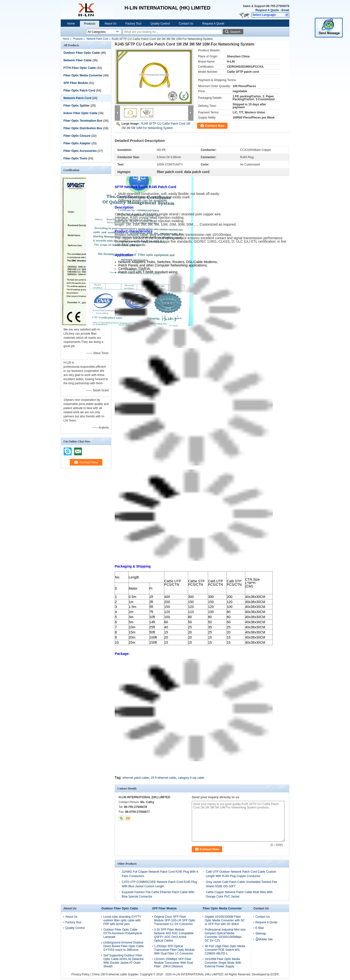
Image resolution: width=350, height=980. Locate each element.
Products (90, 24)
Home (71, 24)
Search (235, 32)
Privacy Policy (81, 974)
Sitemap (261, 934)
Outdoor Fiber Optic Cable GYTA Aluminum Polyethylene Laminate (123, 933)
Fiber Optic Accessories (80, 151)
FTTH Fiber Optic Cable (80, 68)
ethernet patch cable (136, 778)
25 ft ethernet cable (163, 778)
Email (285, 10)
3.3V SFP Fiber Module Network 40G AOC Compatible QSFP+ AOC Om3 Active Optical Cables (174, 935)
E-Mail (260, 928)
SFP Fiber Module (76, 83)
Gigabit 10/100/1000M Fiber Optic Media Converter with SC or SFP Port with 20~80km (225, 920)
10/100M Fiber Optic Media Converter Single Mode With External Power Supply (223, 963)
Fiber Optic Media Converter (83, 75)
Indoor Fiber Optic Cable (80, 113)
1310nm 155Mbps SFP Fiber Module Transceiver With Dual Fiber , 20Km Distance (174, 963)
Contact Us (186, 24)
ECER (275, 974)
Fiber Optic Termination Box (83, 121)
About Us (110, 24)
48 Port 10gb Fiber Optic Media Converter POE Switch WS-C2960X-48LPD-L (225, 950)
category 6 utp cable (191, 778)
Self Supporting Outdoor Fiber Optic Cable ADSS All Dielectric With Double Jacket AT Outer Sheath (124, 961)
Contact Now (215, 126)
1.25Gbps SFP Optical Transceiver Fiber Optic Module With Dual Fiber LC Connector (174, 950)
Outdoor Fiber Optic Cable (82, 53)
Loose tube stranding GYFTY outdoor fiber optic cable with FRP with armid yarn (122, 920)
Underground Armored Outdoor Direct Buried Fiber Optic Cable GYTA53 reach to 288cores (123, 946)
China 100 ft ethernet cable (109, 974)
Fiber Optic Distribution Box (83, 128)
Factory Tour (133, 24)
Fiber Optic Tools (75, 158)
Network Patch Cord (97, 39)
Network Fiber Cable (78, 60)
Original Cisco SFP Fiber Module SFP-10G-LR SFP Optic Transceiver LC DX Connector (175, 920)
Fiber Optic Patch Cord (79, 91)
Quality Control (160, 24)
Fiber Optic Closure (77, 136)
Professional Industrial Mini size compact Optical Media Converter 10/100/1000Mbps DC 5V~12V (225, 935)
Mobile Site (264, 939)
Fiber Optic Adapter (77, 143)
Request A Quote (267, 10)
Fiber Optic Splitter (77, 106)
